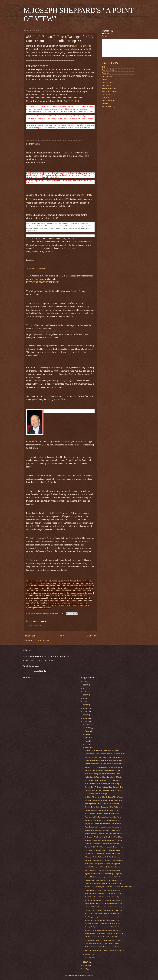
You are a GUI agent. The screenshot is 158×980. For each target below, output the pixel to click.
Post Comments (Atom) (41, 641)
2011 (85, 962)
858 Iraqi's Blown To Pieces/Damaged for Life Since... (103, 870)
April (87, 744)
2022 (85, 688)
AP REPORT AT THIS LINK (36, 268)
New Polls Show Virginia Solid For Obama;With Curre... (104, 820)
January (88, 958)
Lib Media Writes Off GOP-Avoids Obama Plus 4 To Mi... (104, 910)
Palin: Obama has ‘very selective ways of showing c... (103, 827)
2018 (85, 702)
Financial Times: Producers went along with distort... (103, 750)
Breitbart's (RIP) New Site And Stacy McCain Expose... (103, 920)
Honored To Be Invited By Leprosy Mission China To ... (103, 877)
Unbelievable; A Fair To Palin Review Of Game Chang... (104, 904)
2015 (85, 712)
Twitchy (104, 79)
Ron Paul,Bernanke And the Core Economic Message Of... (105, 950)
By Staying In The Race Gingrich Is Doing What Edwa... (104, 837)
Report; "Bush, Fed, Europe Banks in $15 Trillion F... (103, 927)
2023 (85, 685)
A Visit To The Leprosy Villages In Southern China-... (103, 867)
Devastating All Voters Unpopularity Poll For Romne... (103, 770)
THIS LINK (34, 448)
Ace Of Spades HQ (109, 107)
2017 (85, 705)
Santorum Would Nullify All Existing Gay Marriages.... (103, 930)
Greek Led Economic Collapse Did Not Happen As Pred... (104, 880)
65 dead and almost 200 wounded (64, 226)
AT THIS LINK (81, 46)
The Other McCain (108, 101)
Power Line (106, 73)
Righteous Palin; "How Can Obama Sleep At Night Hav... (104, 874)
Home (61, 636)
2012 (85, 722)
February (88, 954)
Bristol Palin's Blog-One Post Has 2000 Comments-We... (104, 834)
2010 (85, 965)
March (87, 748)
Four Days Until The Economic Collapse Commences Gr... (105, 933)
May (87, 741)
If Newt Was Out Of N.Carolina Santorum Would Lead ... (104, 760)
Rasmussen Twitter (108, 70)
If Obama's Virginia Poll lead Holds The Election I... (102, 857)
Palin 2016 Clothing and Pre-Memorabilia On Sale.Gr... (104, 774)
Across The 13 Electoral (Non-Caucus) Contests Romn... (104, 900)
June (87, 738)
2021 (85, 692)
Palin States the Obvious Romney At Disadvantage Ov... (104, 784)
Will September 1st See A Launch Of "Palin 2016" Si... (103, 814)
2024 (85, 682)
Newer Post (29, 636)
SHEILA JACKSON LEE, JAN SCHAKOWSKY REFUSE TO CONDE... (109, 887)
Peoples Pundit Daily (109, 88)
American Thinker (108, 82)
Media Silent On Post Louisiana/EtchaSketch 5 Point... (103, 777)
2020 (85, 695)
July (87, 734)
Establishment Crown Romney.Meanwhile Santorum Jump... (105, 754)
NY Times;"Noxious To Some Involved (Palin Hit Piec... (103, 923)
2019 (85, 698)
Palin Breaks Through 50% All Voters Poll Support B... (103, 864)
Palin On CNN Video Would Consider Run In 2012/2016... (104, 894)
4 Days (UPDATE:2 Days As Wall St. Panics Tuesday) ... (104, 907)
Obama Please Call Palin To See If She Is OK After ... (103, 943)
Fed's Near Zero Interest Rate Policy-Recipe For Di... (103, 850)
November (89, 724)
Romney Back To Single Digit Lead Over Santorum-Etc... (104, 787)
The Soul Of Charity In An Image (96, 794)
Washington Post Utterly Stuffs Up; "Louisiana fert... (102, 804)
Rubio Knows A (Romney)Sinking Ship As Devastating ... (104, 767)
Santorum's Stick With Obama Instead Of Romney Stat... (104, 847)
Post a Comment (35, 626)
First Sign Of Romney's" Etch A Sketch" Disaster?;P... (103, 844)
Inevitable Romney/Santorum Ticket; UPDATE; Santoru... (104, 790)
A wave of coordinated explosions (54, 368)
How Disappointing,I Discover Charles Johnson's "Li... (103, 917)
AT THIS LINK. (66, 153)
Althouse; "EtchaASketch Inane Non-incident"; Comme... (104, 840)
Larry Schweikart (108, 94)
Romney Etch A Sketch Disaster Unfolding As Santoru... (104, 807)
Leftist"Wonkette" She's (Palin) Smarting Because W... (103, 890)
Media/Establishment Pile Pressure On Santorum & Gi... (104, 764)
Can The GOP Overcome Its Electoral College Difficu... (103, 854)
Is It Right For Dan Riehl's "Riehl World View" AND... (103, 937)
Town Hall (105, 98)
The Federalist (107, 76)
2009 (85, 969)
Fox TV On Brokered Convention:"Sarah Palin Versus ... (104, 913)
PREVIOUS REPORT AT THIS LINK (43, 282)
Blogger (90, 975)
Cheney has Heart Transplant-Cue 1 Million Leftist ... (103, 810)
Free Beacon (106, 85)
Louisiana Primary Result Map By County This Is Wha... (104, 797)
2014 (85, 715)
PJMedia (105, 104)
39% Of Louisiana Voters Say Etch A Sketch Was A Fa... (104, 800)
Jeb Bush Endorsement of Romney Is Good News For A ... (105, 860)
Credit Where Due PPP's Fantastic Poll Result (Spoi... (103, 897)
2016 (85, 708)
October (88, 728)
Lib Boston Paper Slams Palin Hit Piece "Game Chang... (104, 884)
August (88, 731)
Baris (104, 67)
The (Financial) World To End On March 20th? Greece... (104, 940)
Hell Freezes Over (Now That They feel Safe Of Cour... (103, 757)
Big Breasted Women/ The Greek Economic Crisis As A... (104, 947)
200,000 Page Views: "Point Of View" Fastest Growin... (104, 824)
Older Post (92, 636)
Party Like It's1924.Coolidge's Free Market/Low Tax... (103, 817)
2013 (85, 718)
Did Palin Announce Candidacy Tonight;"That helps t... (103, 780)
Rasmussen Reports (109, 91)
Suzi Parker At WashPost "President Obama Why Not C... (104, 830)
